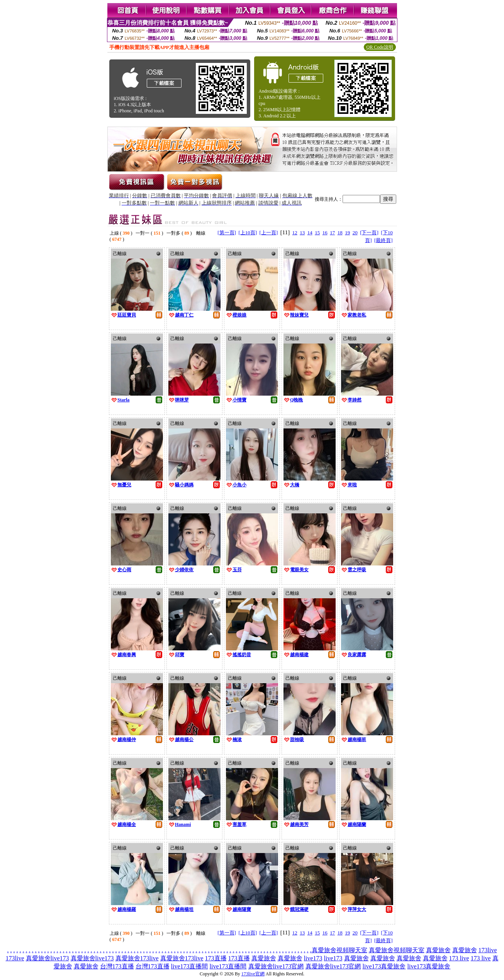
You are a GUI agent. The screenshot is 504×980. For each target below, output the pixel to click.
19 (347, 233)
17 (332, 233)
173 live (459, 958)
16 (325, 233)
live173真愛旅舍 (384, 966)
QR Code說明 (380, 47)
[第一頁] (227, 233)
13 (302, 233)
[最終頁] (384, 240)
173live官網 (253, 974)
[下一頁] (369, 233)
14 (310, 233)
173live (488, 950)
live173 (313, 958)
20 (355, 233)
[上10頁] (248, 233)
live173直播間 (190, 966)
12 (295, 233)
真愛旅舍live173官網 (276, 966)
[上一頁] (269, 233)
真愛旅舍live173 (48, 958)
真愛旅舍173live (137, 958)
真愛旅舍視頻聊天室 (339, 950)
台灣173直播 (117, 966)
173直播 (216, 958)
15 (317, 233)
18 (340, 233)
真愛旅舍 (438, 950)
